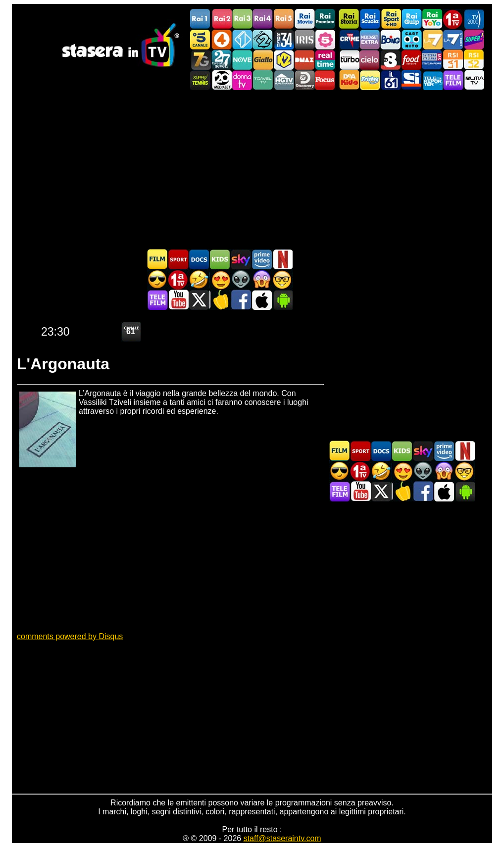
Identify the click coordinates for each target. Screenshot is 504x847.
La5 (325, 39)
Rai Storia (349, 19)
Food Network (411, 60)
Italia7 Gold (201, 60)
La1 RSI (453, 60)
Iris (304, 39)
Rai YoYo (432, 19)
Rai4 (263, 19)
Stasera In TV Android (282, 300)
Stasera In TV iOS (261, 300)
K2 (284, 60)
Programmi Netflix (282, 259)
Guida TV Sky (241, 259)
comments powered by (70, 636)
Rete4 (221, 39)
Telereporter (432, 80)
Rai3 (242, 19)
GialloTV (263, 60)
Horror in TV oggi (261, 279)
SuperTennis (201, 80)
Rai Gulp (411, 19)
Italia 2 (263, 39)
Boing (391, 39)
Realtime (325, 60)
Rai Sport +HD (391, 19)
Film (157, 259)
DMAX (304, 60)
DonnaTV (242, 80)
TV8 (391, 60)
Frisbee (370, 80)
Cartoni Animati (220, 259)
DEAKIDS (349, 80)
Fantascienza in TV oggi (241, 279)
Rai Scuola (370, 19)
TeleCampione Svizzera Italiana (432, 60)
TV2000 (474, 19)
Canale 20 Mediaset (221, 80)
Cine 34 (284, 39)
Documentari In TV (199, 259)
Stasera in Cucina (220, 300)
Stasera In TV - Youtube (178, 300)
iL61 (391, 80)
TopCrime (349, 39)
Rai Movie (304, 19)
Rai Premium (325, 19)
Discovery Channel (304, 80)
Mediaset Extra (370, 39)
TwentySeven (221, 60)
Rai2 (221, 19)
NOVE (242, 60)
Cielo (370, 60)
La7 (432, 39)
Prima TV (453, 19)
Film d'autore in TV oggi (282, 279)
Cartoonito (411, 39)
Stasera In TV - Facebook (241, 300)
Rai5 (284, 19)
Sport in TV (178, 259)
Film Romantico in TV (220, 279)
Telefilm (453, 80)
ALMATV (474, 80)
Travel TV (263, 80)
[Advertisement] (252, 169)
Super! (474, 39)
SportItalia (411, 80)
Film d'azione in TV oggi (157, 279)
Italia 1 (242, 39)
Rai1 (201, 19)
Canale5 (201, 39)
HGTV (284, 80)
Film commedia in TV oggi (199, 279)
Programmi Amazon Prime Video (261, 259)
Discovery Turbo (349, 60)
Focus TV (325, 80)
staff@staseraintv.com (282, 838)
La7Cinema (453, 39)
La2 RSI (474, 60)
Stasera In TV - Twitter (199, 300)
